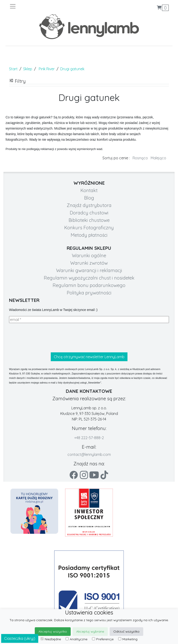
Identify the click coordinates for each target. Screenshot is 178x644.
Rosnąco (140, 158)
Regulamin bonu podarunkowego (89, 285)
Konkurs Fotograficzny (89, 228)
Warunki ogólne (89, 255)
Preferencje (103, 639)
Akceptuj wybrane (90, 631)
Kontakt (89, 190)
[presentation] (44, 338)
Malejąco (158, 158)
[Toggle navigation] (49, 6)
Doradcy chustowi (89, 213)
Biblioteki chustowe (89, 220)
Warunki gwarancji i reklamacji (89, 270)
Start (13, 69)
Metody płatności (89, 235)
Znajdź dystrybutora (89, 205)
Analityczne (76, 639)
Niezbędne (51, 639)
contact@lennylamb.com (89, 454)
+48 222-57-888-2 (89, 438)
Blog (89, 198)
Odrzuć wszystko (126, 631)
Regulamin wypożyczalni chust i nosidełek (89, 278)
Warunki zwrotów (89, 263)
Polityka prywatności (89, 293)
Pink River (47, 69)
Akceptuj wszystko (53, 631)
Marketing (128, 639)
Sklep (28, 69)
